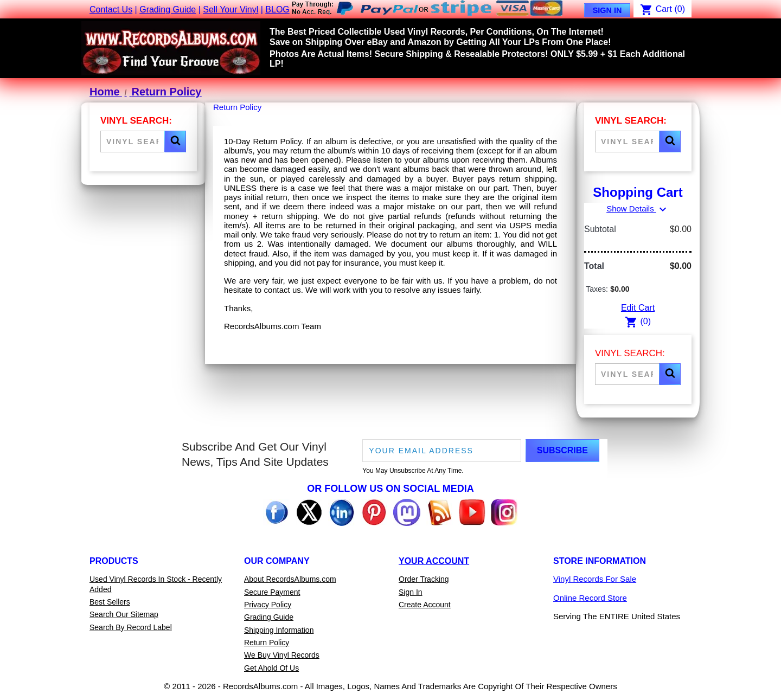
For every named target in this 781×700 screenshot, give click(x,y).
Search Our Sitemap (124, 614)
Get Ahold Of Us (271, 668)
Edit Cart (638, 308)
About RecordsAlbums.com (290, 579)
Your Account (434, 561)
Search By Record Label (131, 627)
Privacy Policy (268, 605)
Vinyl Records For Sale (595, 579)
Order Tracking (424, 579)
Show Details (638, 208)
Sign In (607, 10)
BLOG (277, 9)
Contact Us (111, 9)
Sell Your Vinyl (231, 9)
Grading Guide (168, 9)
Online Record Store (590, 598)
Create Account (425, 605)
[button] (175, 142)
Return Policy (267, 643)
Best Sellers (110, 602)
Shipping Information (279, 630)
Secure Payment (272, 592)
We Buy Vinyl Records (282, 655)
